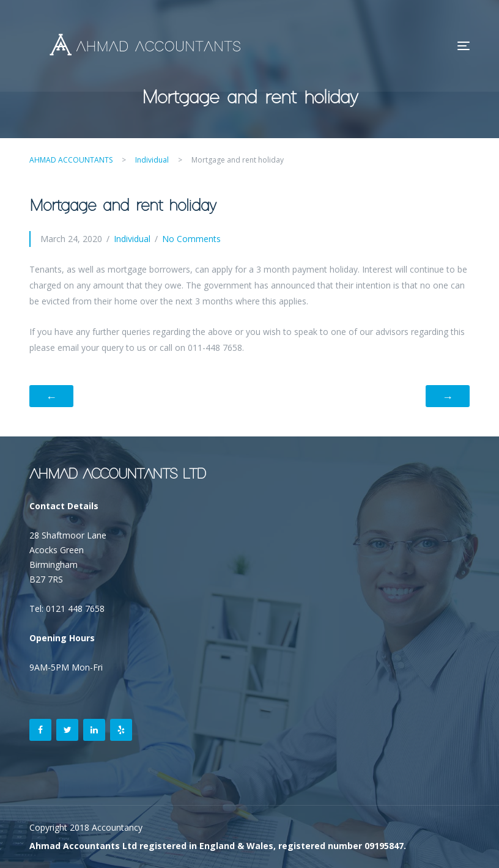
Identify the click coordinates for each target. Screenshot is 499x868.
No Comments (191, 239)
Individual (132, 239)
